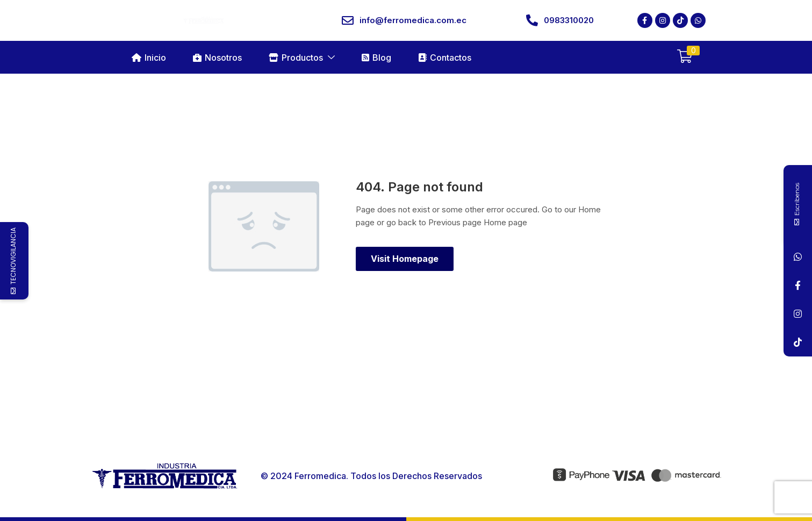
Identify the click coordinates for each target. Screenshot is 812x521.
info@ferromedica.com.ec (413, 20)
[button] (685, 57)
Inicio (149, 58)
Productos (302, 58)
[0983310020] (532, 20)
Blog (376, 58)
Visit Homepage (405, 259)
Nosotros (217, 58)
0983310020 (569, 20)
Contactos (445, 58)
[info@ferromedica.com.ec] (348, 20)
